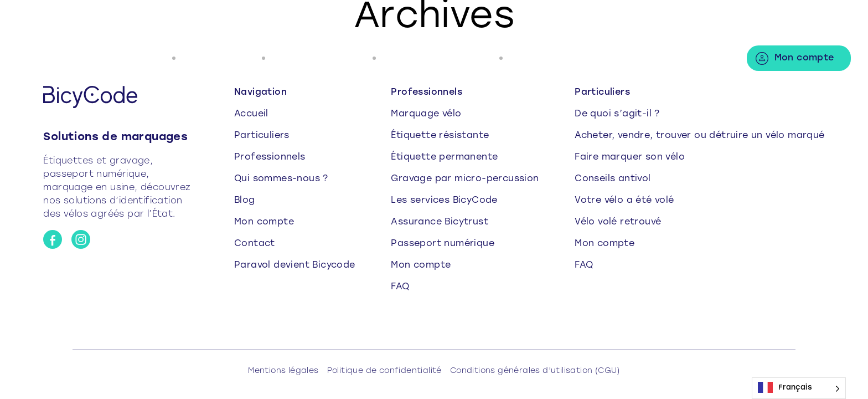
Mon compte (804, 58)
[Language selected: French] (799, 388)
